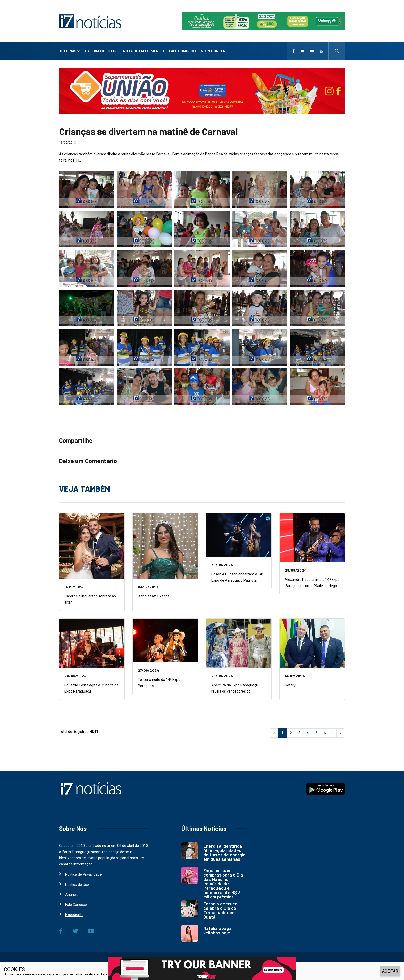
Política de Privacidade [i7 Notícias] (83, 874)
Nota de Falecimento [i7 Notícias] (143, 51)
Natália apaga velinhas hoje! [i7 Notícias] (217, 930)
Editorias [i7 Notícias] (69, 51)
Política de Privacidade (140, 974)
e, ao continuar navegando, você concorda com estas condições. (204, 974)
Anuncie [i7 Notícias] (72, 895)
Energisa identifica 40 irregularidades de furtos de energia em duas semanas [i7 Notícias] (224, 852)
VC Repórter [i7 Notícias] (213, 51)
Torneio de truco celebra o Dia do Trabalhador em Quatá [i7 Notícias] (220, 910)
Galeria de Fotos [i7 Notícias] (101, 51)
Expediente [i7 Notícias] (74, 915)
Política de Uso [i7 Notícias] (77, 885)
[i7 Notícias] (90, 21)
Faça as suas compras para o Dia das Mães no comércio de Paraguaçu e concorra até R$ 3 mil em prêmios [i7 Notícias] (223, 883)
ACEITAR (390, 971)
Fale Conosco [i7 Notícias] (182, 51)
